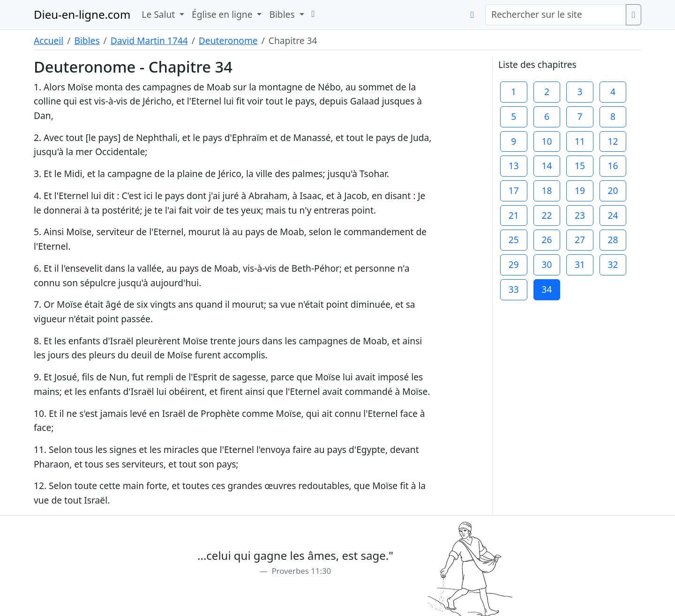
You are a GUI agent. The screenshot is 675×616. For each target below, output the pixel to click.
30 (547, 264)
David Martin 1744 (149, 41)
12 (613, 141)
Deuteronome (228, 41)
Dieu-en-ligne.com (82, 14)
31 (580, 264)
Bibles (87, 41)
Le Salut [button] (159, 14)
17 (514, 190)
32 (613, 264)
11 (580, 141)
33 (514, 289)
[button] (313, 14)
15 (580, 166)
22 (547, 215)
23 (580, 215)
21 (514, 215)
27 (580, 240)
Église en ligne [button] (223, 14)
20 (613, 190)
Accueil (49, 41)
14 (547, 166)
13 (514, 166)
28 (613, 240)
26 (547, 240)
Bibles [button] (283, 14)
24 (613, 215)
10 (547, 141)
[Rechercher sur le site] (556, 15)
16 (613, 166)
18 (547, 190)
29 (514, 264)
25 (514, 240)
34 (547, 289)
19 (580, 190)
